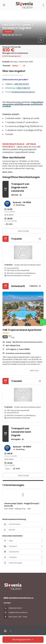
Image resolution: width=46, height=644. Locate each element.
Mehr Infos (7, 172)
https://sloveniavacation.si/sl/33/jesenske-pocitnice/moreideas (23, 104)
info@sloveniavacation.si (23, 92)
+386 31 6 (20, 88)
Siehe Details (23, 231)
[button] (6, 309)
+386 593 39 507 (21, 84)
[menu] (43, 5)
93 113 (27, 88)
